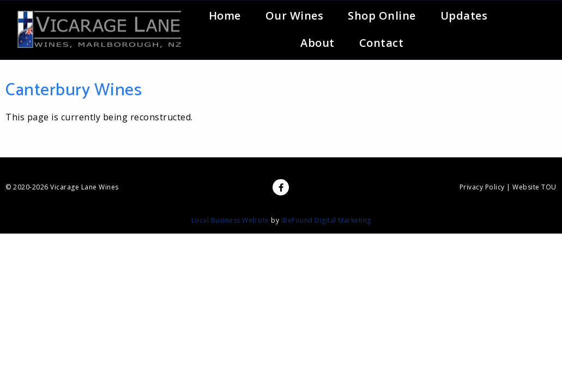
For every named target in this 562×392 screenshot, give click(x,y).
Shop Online (382, 16)
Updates (464, 16)
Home (225, 16)
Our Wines (295, 16)
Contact (382, 43)
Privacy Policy (482, 187)
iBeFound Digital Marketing (326, 220)
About (318, 43)
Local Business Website (230, 220)
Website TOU (534, 187)
